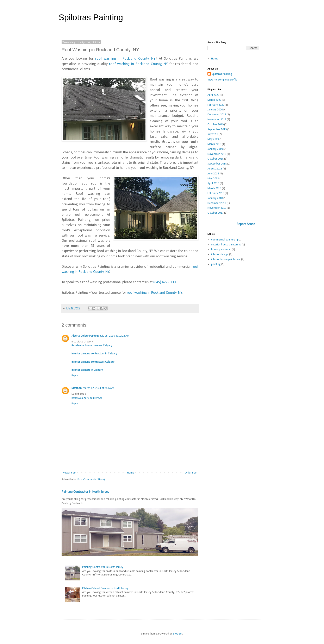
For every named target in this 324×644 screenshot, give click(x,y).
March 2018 (214, 188)
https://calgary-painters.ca (87, 398)
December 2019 (217, 115)
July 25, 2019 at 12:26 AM (115, 336)
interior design (220, 254)
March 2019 (214, 144)
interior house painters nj (226, 259)
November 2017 (217, 208)
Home (131, 473)
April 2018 (213, 183)
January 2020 (215, 110)
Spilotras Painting (91, 17)
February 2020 (216, 105)
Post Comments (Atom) (91, 480)
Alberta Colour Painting (85, 336)
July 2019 (213, 134)
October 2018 (216, 159)
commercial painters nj (225, 240)
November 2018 (217, 154)
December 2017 (217, 203)
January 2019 (215, 149)
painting (216, 264)
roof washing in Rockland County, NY (125, 59)
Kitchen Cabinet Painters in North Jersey (105, 588)
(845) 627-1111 (165, 282)
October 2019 (216, 125)
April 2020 (213, 95)
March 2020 (214, 100)
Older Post (191, 473)
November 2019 (217, 120)
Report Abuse (246, 224)
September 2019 (217, 130)
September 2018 (217, 164)
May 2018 (213, 179)
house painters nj (221, 250)
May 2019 (213, 139)
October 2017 (216, 213)
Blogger (178, 634)
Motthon (77, 388)
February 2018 (216, 193)
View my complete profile (222, 80)
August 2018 (215, 169)
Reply (75, 376)
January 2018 (215, 198)
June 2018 (213, 174)
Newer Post (69, 473)
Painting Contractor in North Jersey (85, 492)
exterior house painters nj (226, 245)
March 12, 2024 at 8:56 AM (98, 388)
